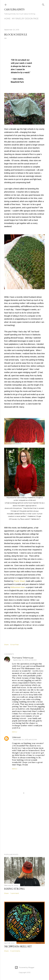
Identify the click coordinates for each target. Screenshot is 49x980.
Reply (15, 732)
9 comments (15, 951)
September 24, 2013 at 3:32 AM (25, 660)
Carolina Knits (14, 9)
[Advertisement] (24, 830)
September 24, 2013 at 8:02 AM (25, 740)
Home (7, 19)
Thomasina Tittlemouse (23, 658)
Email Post (15, 645)
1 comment (15, 893)
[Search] (43, 4)
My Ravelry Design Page (25, 19)
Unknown (16, 737)
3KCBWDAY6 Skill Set (18, 946)
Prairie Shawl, (20, 581)
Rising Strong (14, 889)
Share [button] (6, 645)
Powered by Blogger (25, 967)
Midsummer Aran (18, 587)
